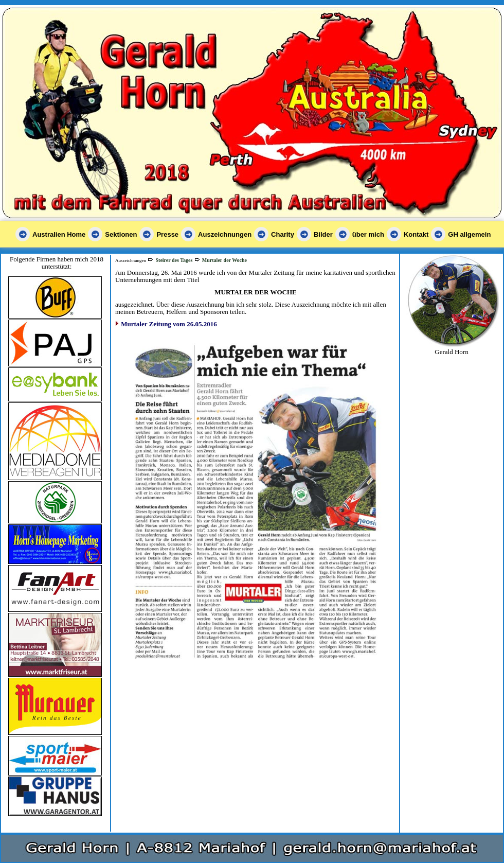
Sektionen (121, 234)
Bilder (323, 234)
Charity (283, 234)
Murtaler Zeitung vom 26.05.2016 (169, 324)
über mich (368, 234)
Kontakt (416, 234)
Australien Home (59, 234)
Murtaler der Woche (224, 260)
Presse (167, 234)
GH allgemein (469, 234)
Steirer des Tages (174, 260)
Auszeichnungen (225, 234)
